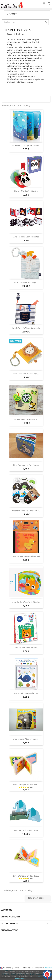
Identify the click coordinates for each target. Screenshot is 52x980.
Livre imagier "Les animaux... (26, 739)
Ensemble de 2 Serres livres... (26, 830)
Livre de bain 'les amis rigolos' (26, 602)
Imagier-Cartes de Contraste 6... (26, 511)
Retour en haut (37, 898)
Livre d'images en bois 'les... (26, 785)
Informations (10, 930)
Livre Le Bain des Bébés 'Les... (26, 693)
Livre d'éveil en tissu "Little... (26, 374)
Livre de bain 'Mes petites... (26, 648)
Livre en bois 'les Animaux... (26, 419)
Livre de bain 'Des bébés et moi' (26, 556)
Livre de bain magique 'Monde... (26, 145)
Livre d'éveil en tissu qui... (26, 282)
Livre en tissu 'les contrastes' (26, 237)
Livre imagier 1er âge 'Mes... (26, 465)
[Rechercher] (25, 22)
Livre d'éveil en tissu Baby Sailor (26, 328)
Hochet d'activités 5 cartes (26, 191)
